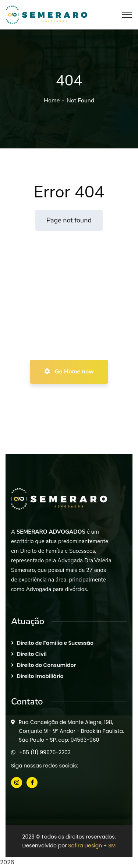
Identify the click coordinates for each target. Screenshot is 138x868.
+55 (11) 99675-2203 (45, 752)
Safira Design (85, 846)
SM (112, 846)
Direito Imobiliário (40, 676)
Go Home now (69, 372)
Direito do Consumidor (46, 665)
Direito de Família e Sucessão (55, 643)
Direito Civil (32, 654)
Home (52, 101)
